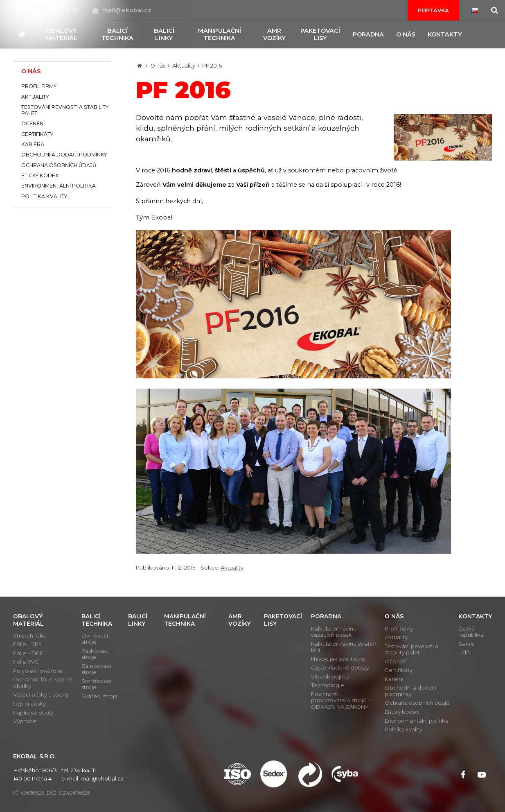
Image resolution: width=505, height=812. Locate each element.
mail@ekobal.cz (122, 10)
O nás (158, 66)
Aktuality (184, 66)
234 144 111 (59, 10)
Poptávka (433, 10)
